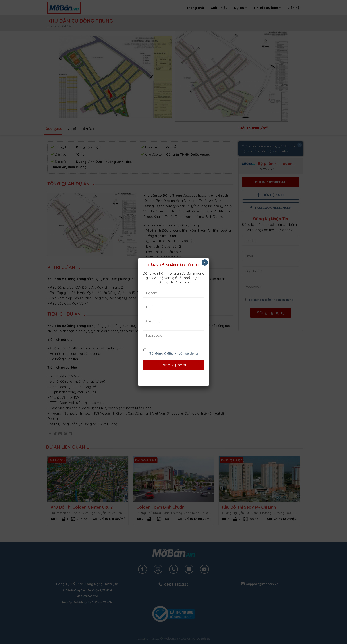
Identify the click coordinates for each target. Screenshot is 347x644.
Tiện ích (88, 129)
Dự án (241, 8)
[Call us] (173, 569)
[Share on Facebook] (50, 434)
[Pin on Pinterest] (65, 434)
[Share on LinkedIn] (70, 434)
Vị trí (72, 129)
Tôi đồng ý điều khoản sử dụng (271, 300)
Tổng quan (53, 129)
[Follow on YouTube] (204, 569)
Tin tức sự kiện (267, 8)
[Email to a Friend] (60, 434)
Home (52, 26)
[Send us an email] (158, 569)
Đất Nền (67, 26)
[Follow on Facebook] (143, 569)
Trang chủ (195, 8)
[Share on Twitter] (55, 434)
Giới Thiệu (219, 8)
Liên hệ (294, 8)
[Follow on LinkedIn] (189, 569)
